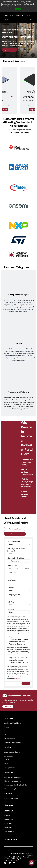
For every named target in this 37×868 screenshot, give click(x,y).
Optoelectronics (10, 739)
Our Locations (9, 831)
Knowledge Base (15, 529)
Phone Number (12, 565)
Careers (7, 815)
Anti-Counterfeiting (11, 798)
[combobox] (15, 19)
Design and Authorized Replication (16, 785)
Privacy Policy (18, 678)
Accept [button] (18, 9)
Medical (7, 764)
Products (9, 15)
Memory (7, 735)
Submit (26, 683)
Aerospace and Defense (12, 752)
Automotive (9, 756)
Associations (9, 823)
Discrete (7, 727)
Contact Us (15, 534)
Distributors (9, 819)
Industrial (8, 760)
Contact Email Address (16, 558)
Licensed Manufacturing (13, 781)
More (29, 15)
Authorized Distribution (13, 777)
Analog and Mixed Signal (13, 723)
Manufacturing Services (12, 789)
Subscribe (8, 707)
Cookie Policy (18, 857)
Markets (19, 15)
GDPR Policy (15, 859)
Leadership (8, 827)
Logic (6, 731)
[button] (31, 863)
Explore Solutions (10, 50)
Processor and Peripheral (13, 743)
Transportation (10, 768)
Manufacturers (11, 839)
